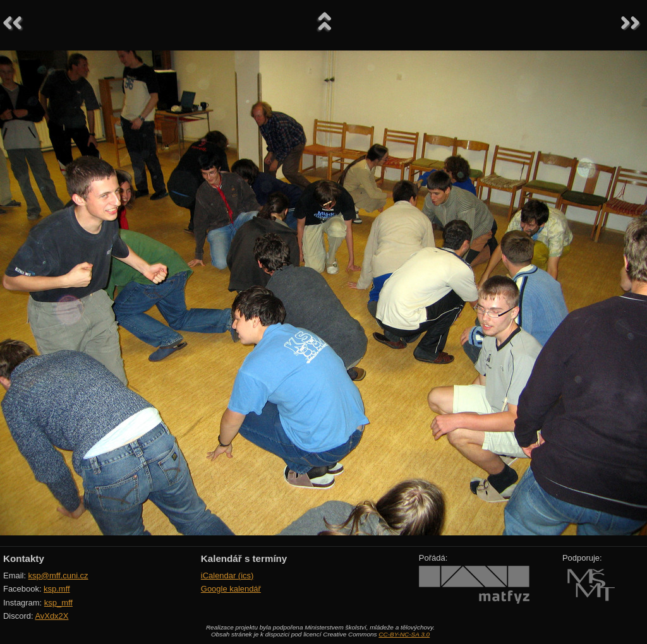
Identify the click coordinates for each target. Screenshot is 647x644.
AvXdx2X (51, 616)
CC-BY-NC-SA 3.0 (404, 634)
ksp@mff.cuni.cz (58, 575)
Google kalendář (231, 589)
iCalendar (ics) (227, 575)
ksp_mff (58, 603)
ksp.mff (57, 589)
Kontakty (24, 558)
